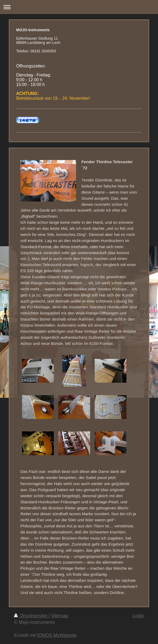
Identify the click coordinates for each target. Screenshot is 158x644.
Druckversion (31, 616)
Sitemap (60, 616)
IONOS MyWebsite (57, 635)
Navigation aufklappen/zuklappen (79, 7)
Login (138, 616)
